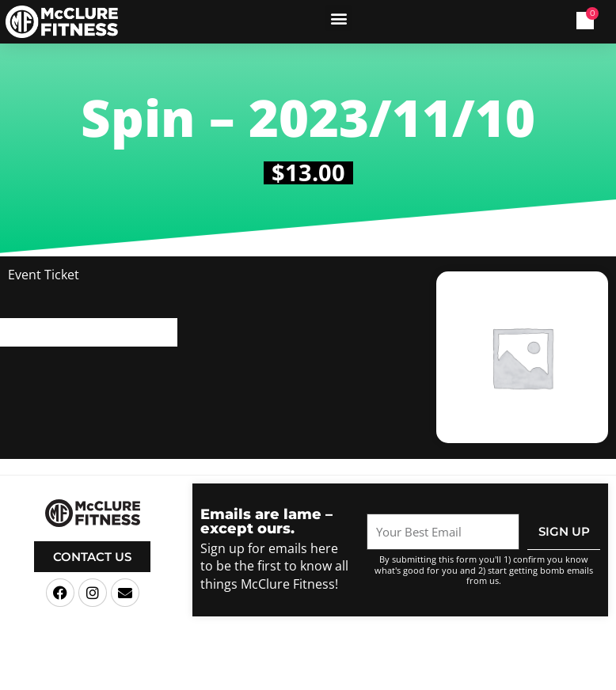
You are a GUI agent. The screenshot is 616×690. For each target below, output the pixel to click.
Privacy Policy (439, 677)
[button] (338, 18)
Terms (389, 677)
